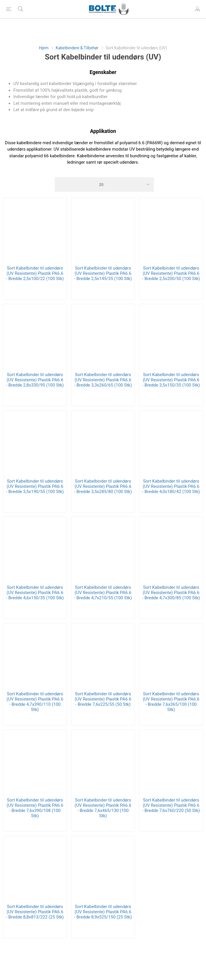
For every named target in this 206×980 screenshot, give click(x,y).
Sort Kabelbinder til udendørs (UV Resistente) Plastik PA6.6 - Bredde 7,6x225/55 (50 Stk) (103, 699)
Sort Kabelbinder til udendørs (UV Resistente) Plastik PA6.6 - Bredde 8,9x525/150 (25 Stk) (103, 912)
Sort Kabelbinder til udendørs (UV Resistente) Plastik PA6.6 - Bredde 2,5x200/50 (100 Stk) (171, 273)
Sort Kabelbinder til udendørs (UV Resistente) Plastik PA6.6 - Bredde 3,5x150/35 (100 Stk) (171, 380)
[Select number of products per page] (104, 185)
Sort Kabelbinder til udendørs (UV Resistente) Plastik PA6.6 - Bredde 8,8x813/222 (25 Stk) (35, 912)
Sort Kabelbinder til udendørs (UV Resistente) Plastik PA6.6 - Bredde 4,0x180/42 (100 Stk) (171, 486)
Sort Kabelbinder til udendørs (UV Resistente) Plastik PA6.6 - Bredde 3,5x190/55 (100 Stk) (35, 486)
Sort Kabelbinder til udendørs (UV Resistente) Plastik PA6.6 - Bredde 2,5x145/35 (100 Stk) (103, 273)
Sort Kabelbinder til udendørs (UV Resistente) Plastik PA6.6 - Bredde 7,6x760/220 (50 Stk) (171, 805)
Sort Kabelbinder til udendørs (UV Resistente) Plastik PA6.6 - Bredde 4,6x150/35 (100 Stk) (35, 593)
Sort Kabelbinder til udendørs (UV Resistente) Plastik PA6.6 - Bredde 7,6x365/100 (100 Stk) (171, 702)
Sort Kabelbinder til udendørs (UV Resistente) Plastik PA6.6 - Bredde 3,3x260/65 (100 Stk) (103, 380)
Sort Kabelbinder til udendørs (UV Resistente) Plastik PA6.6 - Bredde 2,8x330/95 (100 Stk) (35, 380)
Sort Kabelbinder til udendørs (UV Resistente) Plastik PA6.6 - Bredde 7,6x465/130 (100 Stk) (103, 808)
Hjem (44, 48)
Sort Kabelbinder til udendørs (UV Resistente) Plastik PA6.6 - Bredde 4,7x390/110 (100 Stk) (35, 702)
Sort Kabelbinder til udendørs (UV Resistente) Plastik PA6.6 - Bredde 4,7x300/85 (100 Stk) (171, 593)
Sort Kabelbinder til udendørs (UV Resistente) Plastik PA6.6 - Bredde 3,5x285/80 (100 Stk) (103, 486)
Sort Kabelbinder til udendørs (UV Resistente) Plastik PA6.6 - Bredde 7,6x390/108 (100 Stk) (35, 808)
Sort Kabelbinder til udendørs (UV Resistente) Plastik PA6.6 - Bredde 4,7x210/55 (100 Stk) (103, 593)
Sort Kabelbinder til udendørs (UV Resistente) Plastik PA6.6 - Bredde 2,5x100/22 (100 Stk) (35, 273)
